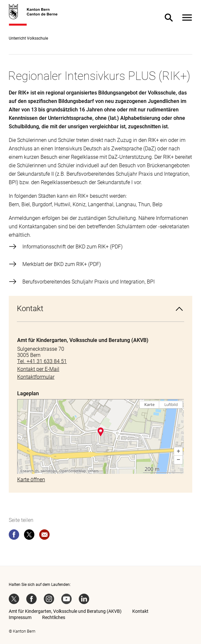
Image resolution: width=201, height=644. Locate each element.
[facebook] (14, 536)
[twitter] (29, 536)
